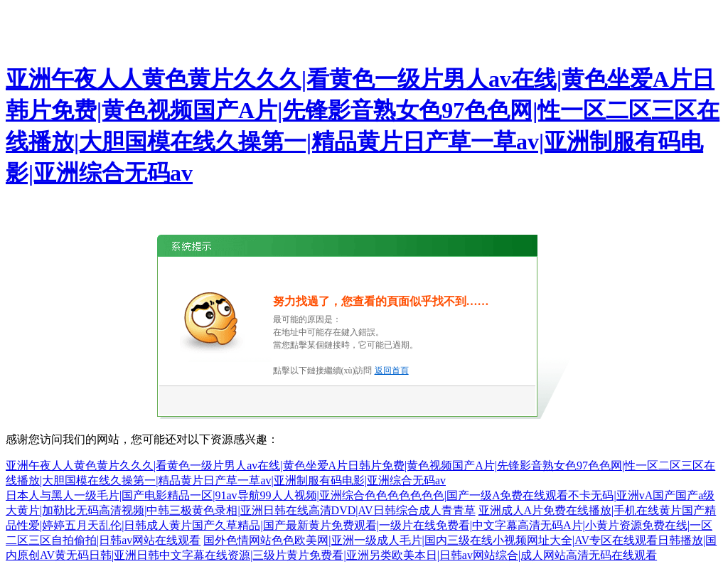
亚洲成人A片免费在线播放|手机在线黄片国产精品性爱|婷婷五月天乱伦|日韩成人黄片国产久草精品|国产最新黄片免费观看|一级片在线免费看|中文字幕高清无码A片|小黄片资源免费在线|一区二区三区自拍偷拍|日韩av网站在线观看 (361, 525)
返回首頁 (392, 371)
